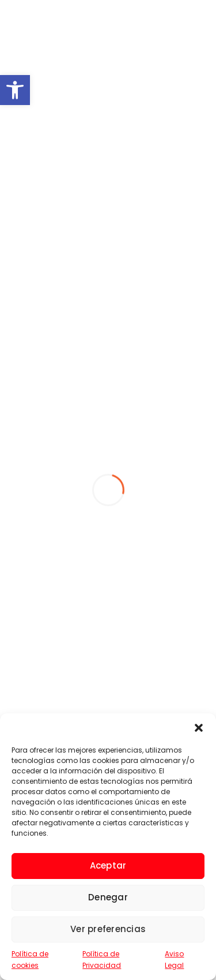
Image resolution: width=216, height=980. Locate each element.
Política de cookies (30, 960)
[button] (15, 90)
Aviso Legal (174, 960)
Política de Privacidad (102, 960)
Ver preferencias (108, 929)
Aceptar (108, 865)
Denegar (108, 897)
